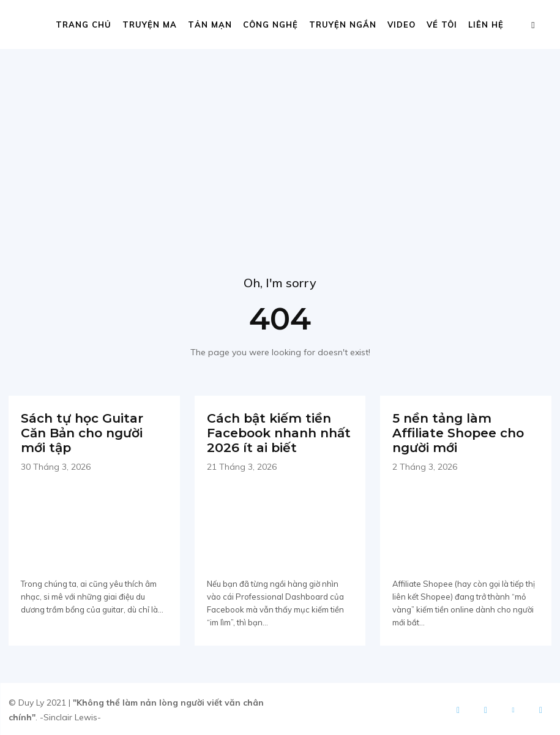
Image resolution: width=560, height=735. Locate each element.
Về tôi (442, 24)
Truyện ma (150, 24)
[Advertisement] (280, 141)
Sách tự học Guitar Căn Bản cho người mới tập (82, 432)
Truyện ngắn (343, 24)
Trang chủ (84, 24)
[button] (533, 25)
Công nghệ (271, 24)
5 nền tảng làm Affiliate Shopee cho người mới (458, 432)
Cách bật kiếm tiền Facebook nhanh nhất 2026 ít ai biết (279, 432)
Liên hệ (486, 24)
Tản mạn (210, 24)
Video (401, 24)
